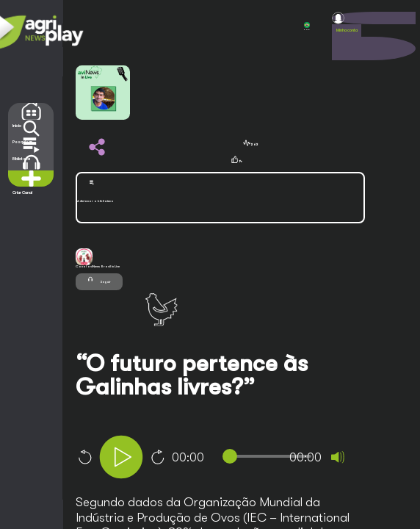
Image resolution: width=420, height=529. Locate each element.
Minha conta (347, 30)
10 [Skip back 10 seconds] (84, 457)
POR (307, 26)
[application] (238, 459)
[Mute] (338, 457)
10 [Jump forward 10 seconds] (158, 457)
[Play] (121, 457)
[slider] (270, 456)
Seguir (99, 279)
